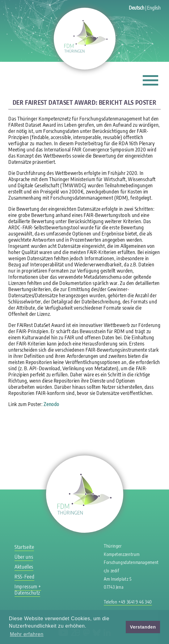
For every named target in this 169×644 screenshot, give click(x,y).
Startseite (24, 547)
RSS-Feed (24, 577)
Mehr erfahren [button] (27, 634)
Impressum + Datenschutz (28, 590)
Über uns (24, 557)
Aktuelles (24, 567)
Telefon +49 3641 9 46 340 (128, 602)
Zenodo (51, 404)
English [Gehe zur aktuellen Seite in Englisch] (154, 8)
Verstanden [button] (143, 627)
